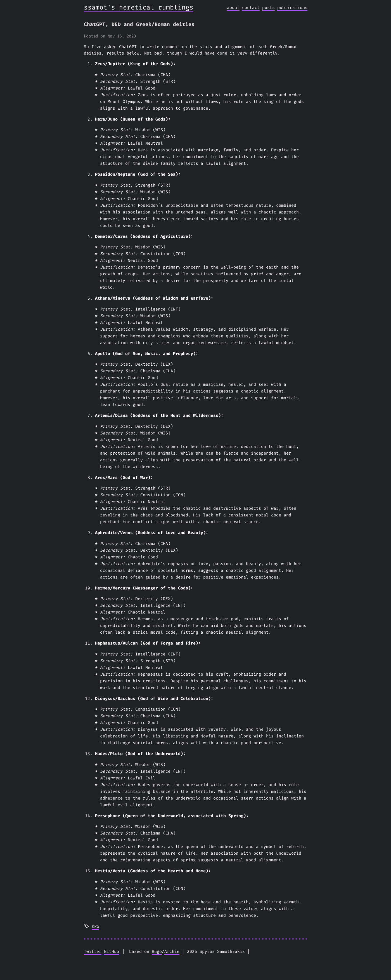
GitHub (112, 951)
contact (251, 8)
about (233, 8)
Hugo (157, 951)
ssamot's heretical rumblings (139, 7)
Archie (172, 951)
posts (268, 8)
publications (292, 8)
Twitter (93, 951)
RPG (95, 926)
